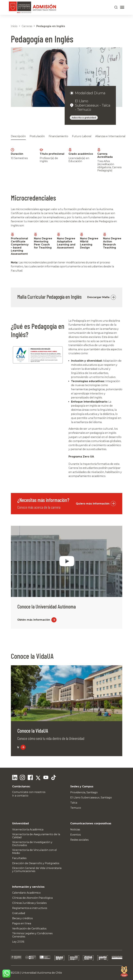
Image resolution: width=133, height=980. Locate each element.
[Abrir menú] (122, 7)
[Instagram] (22, 778)
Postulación (37, 136)
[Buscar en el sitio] (116, 7)
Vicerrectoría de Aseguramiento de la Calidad (36, 836)
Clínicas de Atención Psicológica (32, 898)
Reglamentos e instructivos (30, 908)
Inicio (14, 26)
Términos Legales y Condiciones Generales (32, 935)
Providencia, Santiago (84, 792)
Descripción (18, 136)
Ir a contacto (20, 796)
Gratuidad (19, 913)
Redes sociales (79, 840)
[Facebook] (30, 778)
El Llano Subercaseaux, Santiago (91, 798)
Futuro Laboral (82, 136)
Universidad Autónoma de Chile (42, 973)
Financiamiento (58, 136)
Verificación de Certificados (29, 929)
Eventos (75, 835)
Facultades (19, 858)
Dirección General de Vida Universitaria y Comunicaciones (37, 870)
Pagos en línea (22, 923)
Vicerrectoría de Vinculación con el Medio (34, 852)
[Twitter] (38, 778)
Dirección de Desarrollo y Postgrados (36, 863)
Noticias (75, 830)
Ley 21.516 (18, 942)
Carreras (27, 26)
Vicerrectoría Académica (28, 830)
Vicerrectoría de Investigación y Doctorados (32, 844)
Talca (74, 803)
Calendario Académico (26, 893)
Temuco (76, 808)
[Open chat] (124, 971)
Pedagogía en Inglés (51, 26)
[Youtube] (45, 778)
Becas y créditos (22, 918)
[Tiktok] (53, 778)
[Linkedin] (15, 778)
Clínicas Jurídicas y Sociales (29, 903)
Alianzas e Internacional (110, 136)
